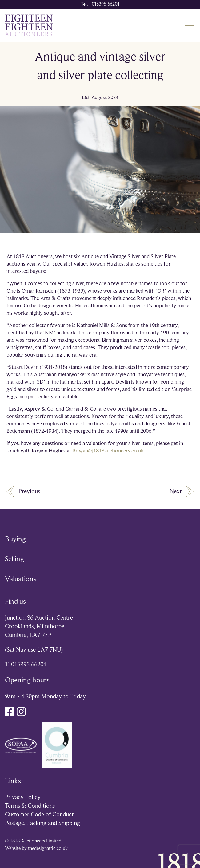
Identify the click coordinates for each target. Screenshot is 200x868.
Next (182, 492)
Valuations (21, 579)
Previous (23, 492)
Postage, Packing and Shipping (42, 823)
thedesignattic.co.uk (48, 848)
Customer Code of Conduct (39, 814)
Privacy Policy (23, 797)
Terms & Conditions (30, 806)
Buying (15, 539)
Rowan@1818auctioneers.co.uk (108, 451)
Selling (14, 559)
